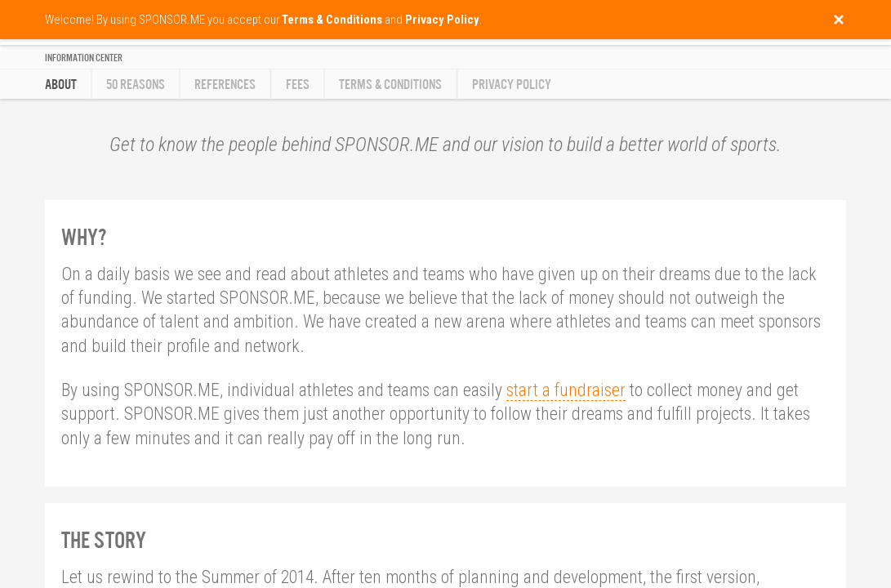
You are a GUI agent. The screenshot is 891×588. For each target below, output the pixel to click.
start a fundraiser (566, 390)
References (225, 85)
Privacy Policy (512, 85)
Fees (298, 85)
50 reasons (136, 85)
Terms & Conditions (390, 85)
